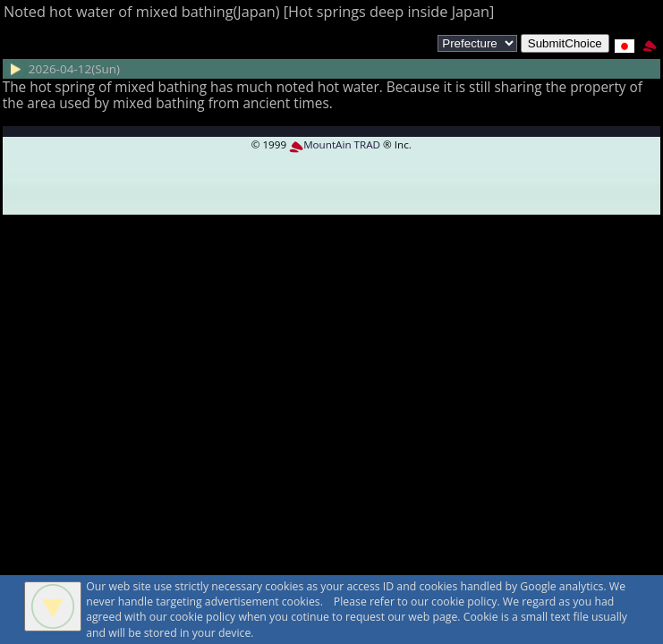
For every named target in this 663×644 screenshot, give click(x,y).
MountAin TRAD (335, 144)
